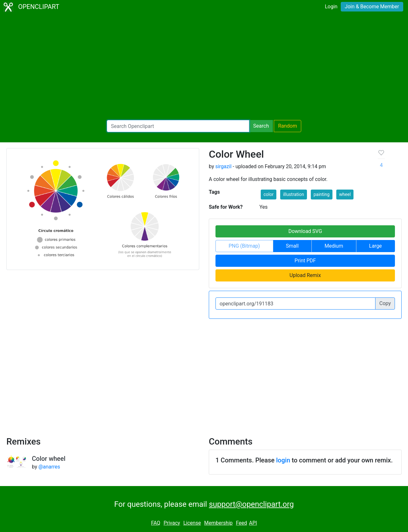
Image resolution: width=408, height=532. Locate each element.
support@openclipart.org (251, 504)
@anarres (49, 467)
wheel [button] (345, 194)
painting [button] (322, 194)
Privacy (172, 523)
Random (288, 126)
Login (331, 7)
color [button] (269, 194)
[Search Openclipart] (178, 126)
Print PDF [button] (305, 261)
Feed (241, 523)
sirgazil (223, 166)
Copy (385, 303)
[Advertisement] (204, 67)
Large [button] (375, 246)
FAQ (156, 523)
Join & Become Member (372, 7)
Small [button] (292, 246)
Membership (218, 523)
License (192, 523)
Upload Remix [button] (305, 275)
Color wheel (49, 459)
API (253, 523)
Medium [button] (334, 246)
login (283, 460)
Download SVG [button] (305, 231)
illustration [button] (294, 194)
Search (261, 126)
